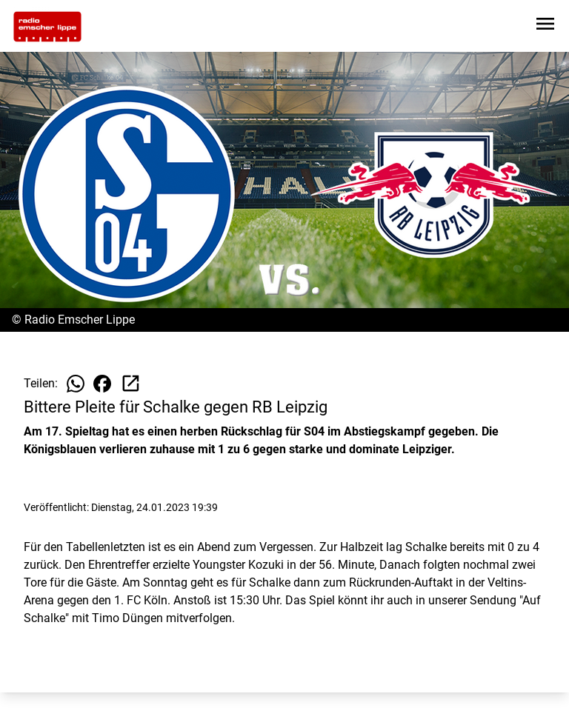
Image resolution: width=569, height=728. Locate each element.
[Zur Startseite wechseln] (47, 27)
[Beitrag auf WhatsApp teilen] (76, 384)
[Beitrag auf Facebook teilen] (102, 384)
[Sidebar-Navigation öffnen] (545, 26)
